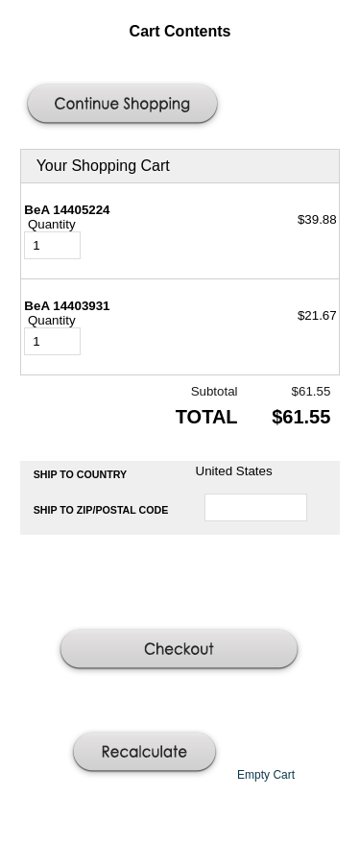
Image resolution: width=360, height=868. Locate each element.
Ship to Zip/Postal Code (101, 510)
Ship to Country (81, 474)
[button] (125, 106)
